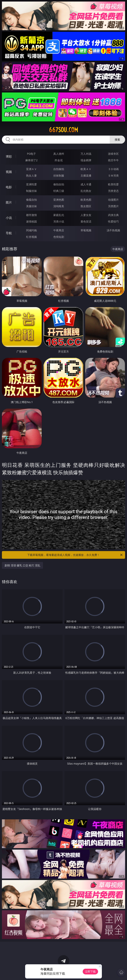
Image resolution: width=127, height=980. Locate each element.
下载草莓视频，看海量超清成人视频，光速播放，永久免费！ (75, 555)
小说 (9, 218)
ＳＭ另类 (113, 175)
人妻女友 (86, 215)
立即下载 (90, 971)
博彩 (9, 156)
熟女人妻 (31, 175)
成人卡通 (86, 184)
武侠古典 (113, 215)
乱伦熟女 (86, 191)
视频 (9, 172)
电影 (9, 187)
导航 (9, 233)
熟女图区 (86, 206)
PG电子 (32, 154)
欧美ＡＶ (86, 169)
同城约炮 (31, 230)
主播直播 (86, 175)
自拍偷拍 (59, 169)
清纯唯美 (59, 206)
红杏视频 (31, 237)
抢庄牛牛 (113, 160)
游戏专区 (113, 154)
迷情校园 (31, 221)
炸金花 (59, 160)
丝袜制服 (59, 175)
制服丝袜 (31, 191)
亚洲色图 (59, 200)
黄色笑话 (86, 221)
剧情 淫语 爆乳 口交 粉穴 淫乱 (22, 565)
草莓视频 (86, 230)
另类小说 (59, 221)
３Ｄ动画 (113, 169)
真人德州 (59, 154)
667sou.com (64, 130)
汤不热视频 (113, 230)
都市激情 (31, 215)
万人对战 (86, 154)
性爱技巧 (113, 221)
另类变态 (113, 191)
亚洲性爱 (31, 184)
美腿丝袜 (31, 206)
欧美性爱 (113, 184)
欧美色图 (86, 200)
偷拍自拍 (59, 184)
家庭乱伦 (59, 215)
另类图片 (113, 206)
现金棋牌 (86, 160)
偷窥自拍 (31, 200)
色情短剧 (59, 237)
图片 (9, 202)
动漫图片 (113, 200)
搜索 (117, 139)
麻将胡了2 (31, 160)
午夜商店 (59, 230)
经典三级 (59, 191)
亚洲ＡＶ (31, 169)
